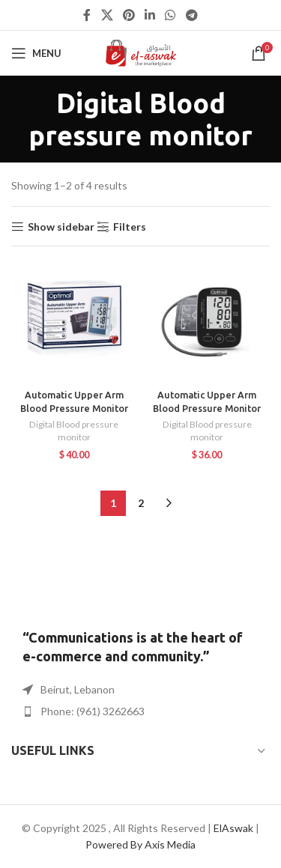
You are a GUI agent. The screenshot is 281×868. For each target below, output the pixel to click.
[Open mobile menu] (36, 53)
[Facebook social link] (87, 15)
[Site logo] (140, 52)
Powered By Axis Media (140, 844)
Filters (130, 227)
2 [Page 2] (141, 503)
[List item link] (140, 711)
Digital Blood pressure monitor (74, 431)
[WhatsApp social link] (170, 15)
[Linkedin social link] (150, 15)
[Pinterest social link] (129, 15)
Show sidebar (61, 227)
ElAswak (233, 828)
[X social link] (107, 15)
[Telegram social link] (191, 15)
